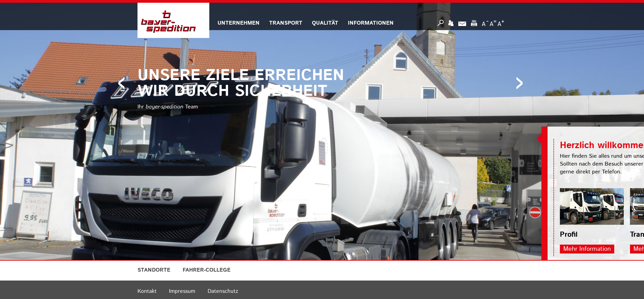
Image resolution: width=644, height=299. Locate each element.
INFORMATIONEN (371, 23)
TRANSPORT (286, 23)
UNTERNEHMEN (239, 23)
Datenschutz (223, 291)
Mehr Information (602, 249)
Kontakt (147, 291)
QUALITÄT (325, 23)
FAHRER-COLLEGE (207, 270)
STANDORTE (154, 270)
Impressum (182, 291)
